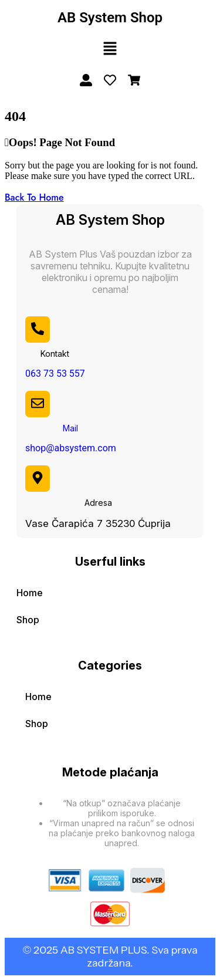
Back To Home (34, 197)
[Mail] (38, 403)
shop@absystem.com (71, 448)
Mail (70, 428)
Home (30, 593)
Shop (28, 620)
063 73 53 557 (55, 374)
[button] (110, 49)
